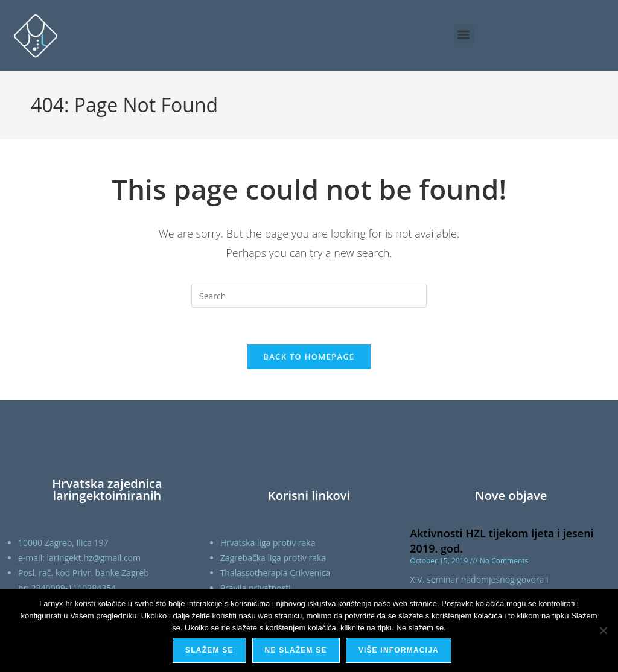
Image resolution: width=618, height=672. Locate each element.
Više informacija (399, 650)
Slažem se (209, 650)
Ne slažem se (296, 650)
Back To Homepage (309, 357)
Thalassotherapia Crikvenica (276, 573)
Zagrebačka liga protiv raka (273, 558)
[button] (464, 34)
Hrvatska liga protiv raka (268, 543)
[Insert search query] (309, 296)
